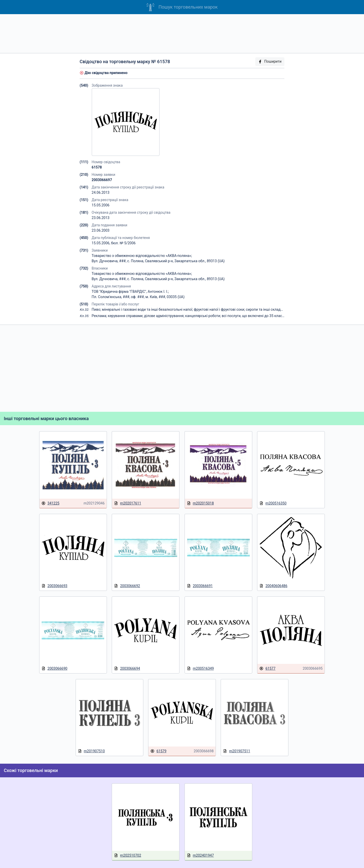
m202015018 (200, 503)
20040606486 (273, 586)
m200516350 (273, 503)
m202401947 (200, 855)
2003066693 (54, 586)
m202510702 (128, 855)
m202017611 (128, 503)
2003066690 (54, 669)
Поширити (270, 62)
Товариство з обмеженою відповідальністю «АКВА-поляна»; (142, 256)
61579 (158, 751)
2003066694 (127, 669)
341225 (50, 503)
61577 (267, 669)
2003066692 (127, 586)
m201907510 (91, 751)
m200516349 (200, 669)
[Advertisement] (182, 34)
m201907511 (236, 751)
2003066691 (200, 586)
